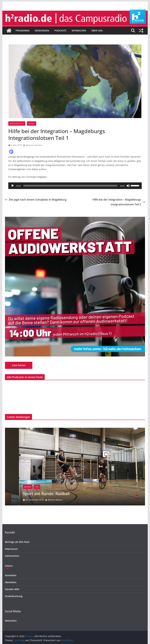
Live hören (19, 365)
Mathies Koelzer (72, 500)
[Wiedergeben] (13, 186)
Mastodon (11, 621)
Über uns (97, 31)
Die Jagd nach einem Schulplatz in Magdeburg (36, 200)
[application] (75, 186)
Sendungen (42, 31)
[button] (11, 152)
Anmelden (11, 575)
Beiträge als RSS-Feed (17, 542)
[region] (75, 287)
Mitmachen (79, 31)
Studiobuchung (14, 596)
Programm (22, 31)
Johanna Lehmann (34, 145)
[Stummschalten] (128, 186)
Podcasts (60, 31)
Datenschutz (12, 556)
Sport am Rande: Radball (63, 493)
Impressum (11, 549)
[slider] (70, 186)
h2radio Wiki (12, 589)
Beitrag (32, 124)
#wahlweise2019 (17, 124)
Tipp (54, 487)
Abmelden (11, 582)
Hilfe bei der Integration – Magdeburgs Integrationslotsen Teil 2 (119, 202)
